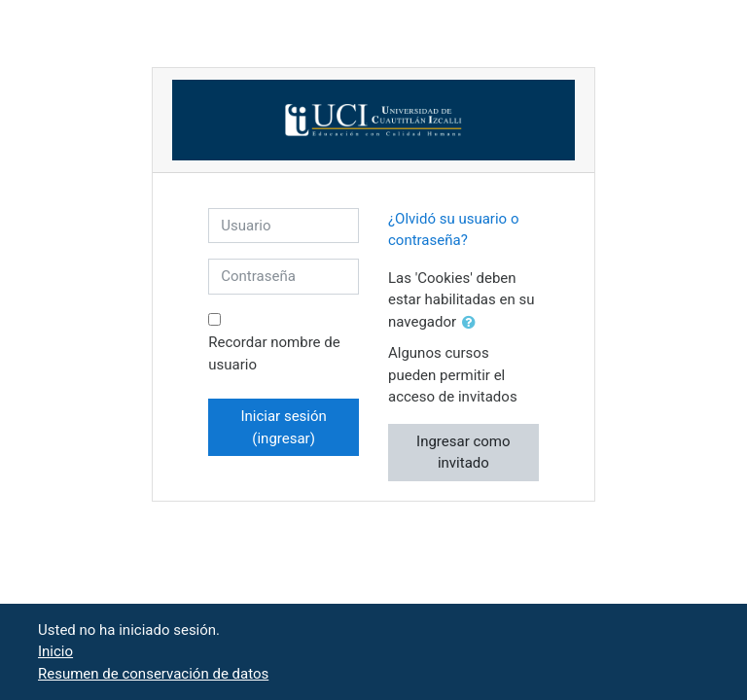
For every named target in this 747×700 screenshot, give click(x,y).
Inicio (55, 651)
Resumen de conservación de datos (153, 674)
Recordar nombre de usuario (274, 353)
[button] (473, 323)
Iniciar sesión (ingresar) (283, 427)
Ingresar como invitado (463, 453)
